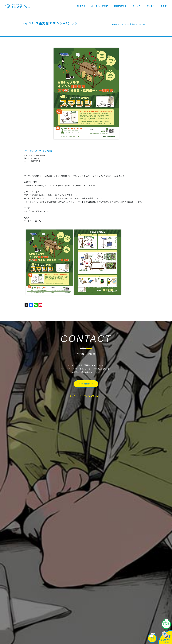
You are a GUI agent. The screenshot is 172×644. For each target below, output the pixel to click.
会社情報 (151, 6)
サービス (137, 6)
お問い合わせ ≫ (86, 384)
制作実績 (82, 6)
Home (115, 24)
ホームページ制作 (101, 6)
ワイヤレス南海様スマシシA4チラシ (135, 24)
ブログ (164, 6)
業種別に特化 (121, 6)
